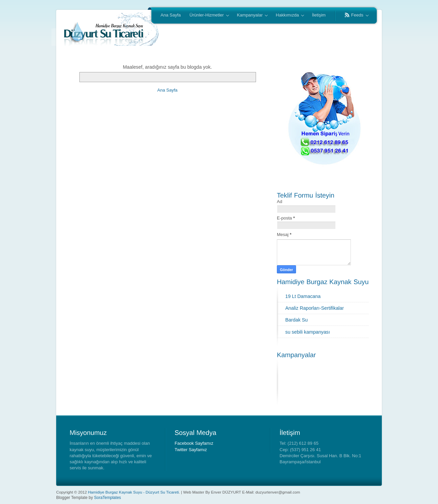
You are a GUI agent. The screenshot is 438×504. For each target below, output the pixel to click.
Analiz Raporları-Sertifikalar (315, 308)
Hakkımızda (288, 15)
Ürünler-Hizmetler (207, 15)
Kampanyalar (250, 15)
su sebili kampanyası (308, 332)
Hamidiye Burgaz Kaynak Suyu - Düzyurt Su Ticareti (133, 492)
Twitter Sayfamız (191, 450)
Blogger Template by (89, 498)
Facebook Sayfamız (194, 443)
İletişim (319, 15)
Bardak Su (297, 320)
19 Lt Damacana (303, 296)
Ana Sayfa (171, 15)
